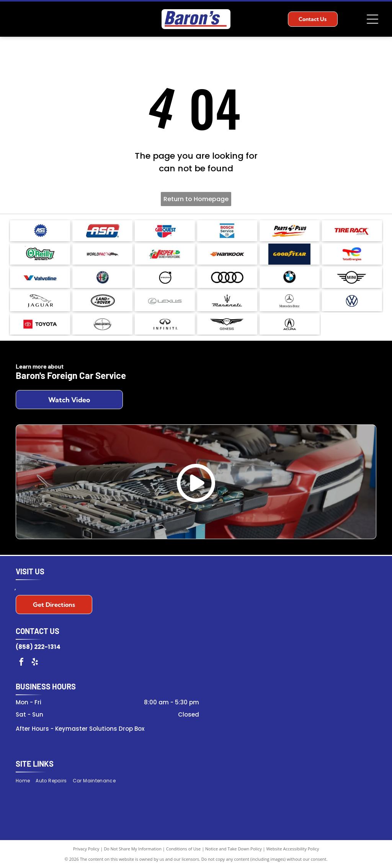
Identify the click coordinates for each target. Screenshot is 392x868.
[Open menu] (372, 19)
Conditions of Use (184, 849)
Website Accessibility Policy (292, 849)
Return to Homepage (196, 199)
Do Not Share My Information (133, 849)
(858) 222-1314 (38, 647)
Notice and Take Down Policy (234, 849)
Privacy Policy (86, 849)
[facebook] (21, 663)
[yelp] (35, 663)
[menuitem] (26, 781)
